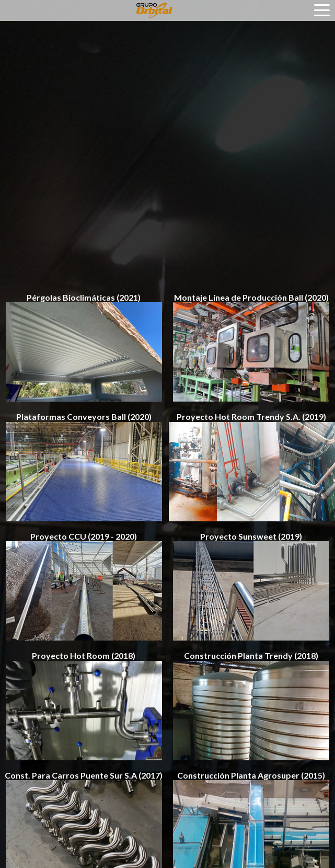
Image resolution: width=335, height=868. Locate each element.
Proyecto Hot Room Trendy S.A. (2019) (251, 466)
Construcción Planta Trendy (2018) (251, 705)
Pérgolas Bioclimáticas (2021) (84, 347)
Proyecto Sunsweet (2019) (251, 586)
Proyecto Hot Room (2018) (84, 705)
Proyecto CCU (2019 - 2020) (84, 586)
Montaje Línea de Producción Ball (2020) (251, 347)
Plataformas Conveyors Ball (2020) (84, 466)
